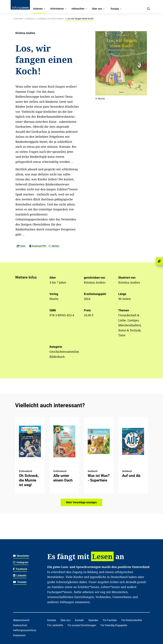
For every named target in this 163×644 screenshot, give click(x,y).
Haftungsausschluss (25, 630)
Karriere (52, 620)
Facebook (20, 569)
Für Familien (110, 620)
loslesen (30, 19)
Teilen (21, 246)
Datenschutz (20, 625)
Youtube (20, 582)
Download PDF (38, 246)
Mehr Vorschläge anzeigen (81, 502)
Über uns (65, 620)
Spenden (93, 620)
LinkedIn (20, 576)
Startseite (18, 19)
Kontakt (79, 620)
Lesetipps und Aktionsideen (50, 19)
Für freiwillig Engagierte (114, 625)
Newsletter (21, 556)
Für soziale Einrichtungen (82, 625)
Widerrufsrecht (21, 620)
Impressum (19, 635)
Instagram (21, 562)
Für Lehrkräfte (55, 625)
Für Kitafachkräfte (132, 620)
